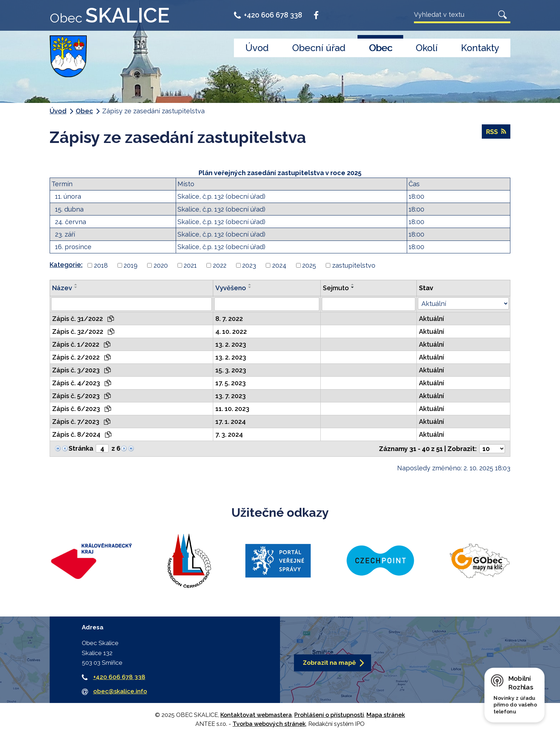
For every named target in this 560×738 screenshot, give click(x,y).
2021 (190, 265)
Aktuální (431, 319)
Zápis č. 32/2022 (83, 331)
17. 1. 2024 (231, 422)
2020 (161, 265)
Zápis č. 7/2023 (81, 422)
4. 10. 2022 (231, 331)
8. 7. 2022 (229, 319)
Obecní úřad (319, 48)
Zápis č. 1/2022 (81, 344)
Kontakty (480, 48)
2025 (309, 265)
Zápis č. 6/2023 (82, 409)
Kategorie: (66, 265)
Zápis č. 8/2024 (82, 434)
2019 (131, 265)
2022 (220, 265)
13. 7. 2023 (231, 396)
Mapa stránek (386, 715)
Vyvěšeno (231, 288)
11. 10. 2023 (232, 409)
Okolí (427, 48)
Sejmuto (336, 288)
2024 (279, 265)
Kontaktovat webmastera (256, 715)
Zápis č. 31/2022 (83, 319)
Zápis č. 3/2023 (81, 370)
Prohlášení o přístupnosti (329, 715)
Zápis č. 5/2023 (81, 396)
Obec (381, 48)
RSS (496, 132)
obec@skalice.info (120, 691)
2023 (249, 265)
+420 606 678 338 (268, 15)
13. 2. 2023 (231, 344)
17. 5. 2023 (231, 383)
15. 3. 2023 (231, 370)
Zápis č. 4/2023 (82, 383)
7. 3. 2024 (229, 434)
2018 (101, 265)
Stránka (81, 448)
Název (62, 288)
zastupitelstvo (354, 265)
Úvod (257, 48)
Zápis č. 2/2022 (81, 357)
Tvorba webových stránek (269, 724)
